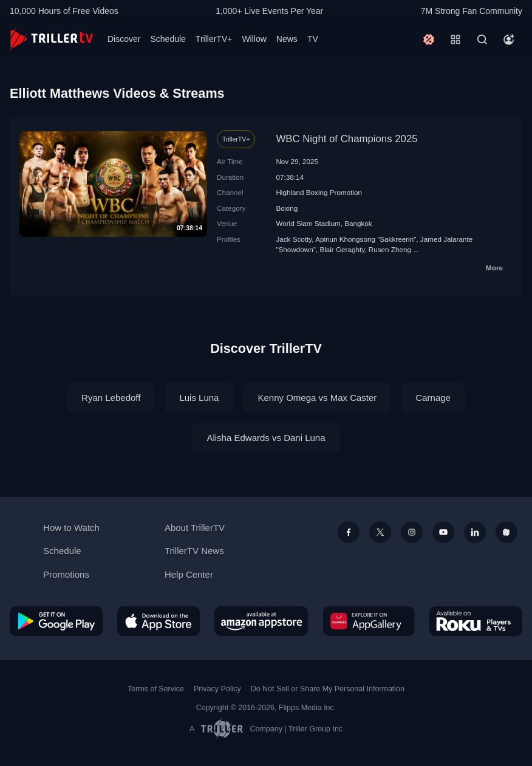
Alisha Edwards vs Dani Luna (266, 438)
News (287, 39)
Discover (124, 39)
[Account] (509, 39)
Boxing (287, 208)
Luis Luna (199, 398)
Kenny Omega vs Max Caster (317, 398)
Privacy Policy (217, 689)
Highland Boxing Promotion (319, 192)
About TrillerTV (195, 528)
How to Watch (71, 528)
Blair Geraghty (342, 249)
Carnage (433, 398)
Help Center (189, 574)
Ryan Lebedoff (111, 398)
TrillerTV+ (214, 39)
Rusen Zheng (390, 249)
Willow (254, 39)
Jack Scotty (294, 239)
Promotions (66, 574)
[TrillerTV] (51, 39)
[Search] (482, 39)
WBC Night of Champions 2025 (346, 139)
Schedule (168, 39)
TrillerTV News (194, 551)
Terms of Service (156, 689)
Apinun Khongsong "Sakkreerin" (366, 239)
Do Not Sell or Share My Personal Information (328, 689)
